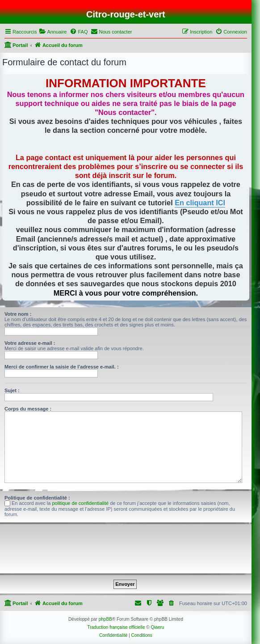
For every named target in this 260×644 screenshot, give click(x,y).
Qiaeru (157, 627)
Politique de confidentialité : (37, 498)
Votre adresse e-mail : (30, 343)
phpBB (105, 619)
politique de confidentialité (81, 503)
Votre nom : (18, 314)
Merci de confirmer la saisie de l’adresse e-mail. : (62, 367)
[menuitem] (53, 32)
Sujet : (12, 390)
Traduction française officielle (116, 627)
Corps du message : (28, 409)
